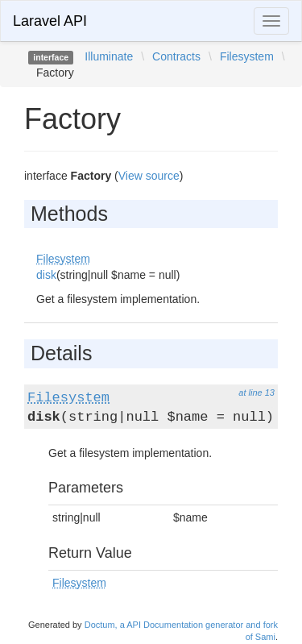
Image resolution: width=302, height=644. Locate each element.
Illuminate (109, 56)
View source (149, 176)
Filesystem (247, 56)
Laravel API (50, 21)
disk (46, 275)
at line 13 (256, 393)
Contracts (176, 56)
